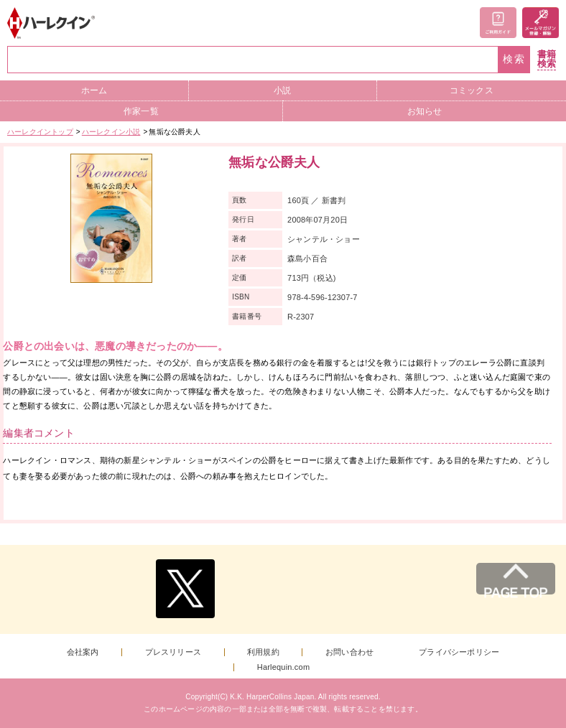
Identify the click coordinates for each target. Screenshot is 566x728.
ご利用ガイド (498, 23)
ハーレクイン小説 (111, 132)
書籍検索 (547, 59)
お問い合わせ (349, 652)
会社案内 (83, 652)
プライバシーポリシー (459, 652)
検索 (514, 59)
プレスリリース (173, 652)
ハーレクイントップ (40, 132)
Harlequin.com (284, 667)
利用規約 (263, 652)
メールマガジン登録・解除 (541, 23)
